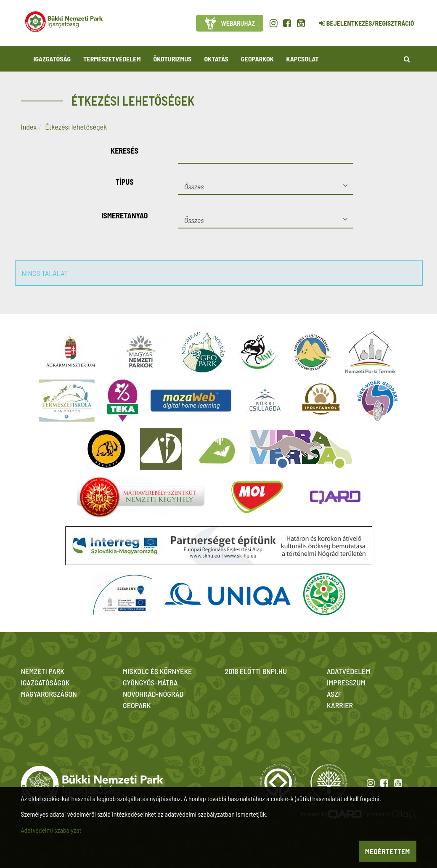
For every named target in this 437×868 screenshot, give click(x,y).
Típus (125, 182)
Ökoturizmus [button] (173, 59)
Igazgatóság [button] (52, 59)
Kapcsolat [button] (303, 59)
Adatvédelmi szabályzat (51, 830)
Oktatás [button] (216, 59)
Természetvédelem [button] (112, 59)
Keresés (124, 151)
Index (29, 127)
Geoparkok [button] (257, 59)
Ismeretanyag (125, 215)
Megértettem (388, 851)
